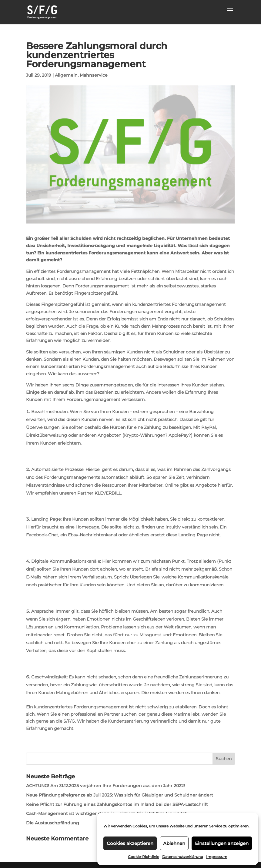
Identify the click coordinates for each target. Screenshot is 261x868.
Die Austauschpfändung (53, 823)
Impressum (217, 857)
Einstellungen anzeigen (222, 843)
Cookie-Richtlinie (144, 857)
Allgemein (66, 75)
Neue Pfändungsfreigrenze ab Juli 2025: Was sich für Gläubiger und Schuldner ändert (120, 795)
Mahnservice (94, 75)
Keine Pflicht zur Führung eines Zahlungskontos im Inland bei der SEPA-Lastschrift (117, 804)
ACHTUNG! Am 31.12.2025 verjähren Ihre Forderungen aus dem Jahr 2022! (105, 786)
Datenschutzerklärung (183, 857)
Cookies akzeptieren (130, 843)
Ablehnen (174, 843)
